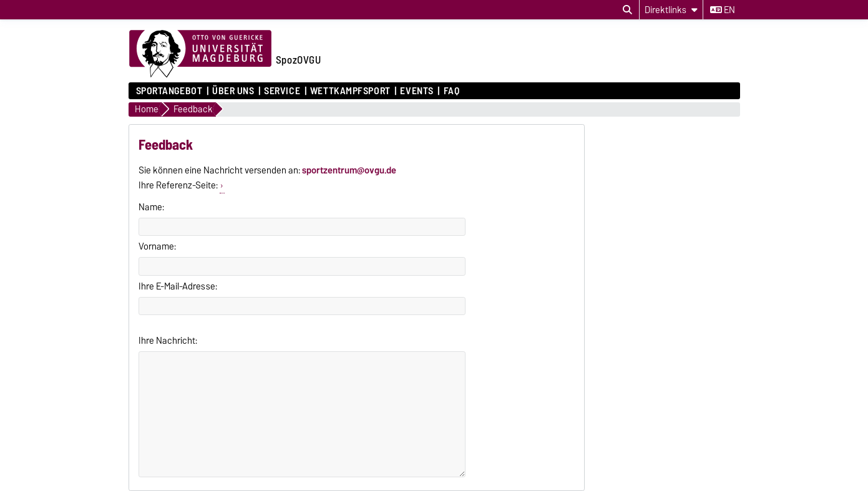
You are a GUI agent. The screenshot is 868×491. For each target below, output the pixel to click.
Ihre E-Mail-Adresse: (178, 286)
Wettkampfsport (350, 91)
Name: (151, 207)
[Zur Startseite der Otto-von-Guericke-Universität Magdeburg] (200, 54)
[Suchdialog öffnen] (627, 10)
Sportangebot (169, 91)
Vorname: (157, 246)
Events (417, 91)
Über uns (233, 91)
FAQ (452, 91)
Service (282, 91)
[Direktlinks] (671, 10)
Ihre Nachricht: (168, 341)
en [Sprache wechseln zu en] (723, 10)
